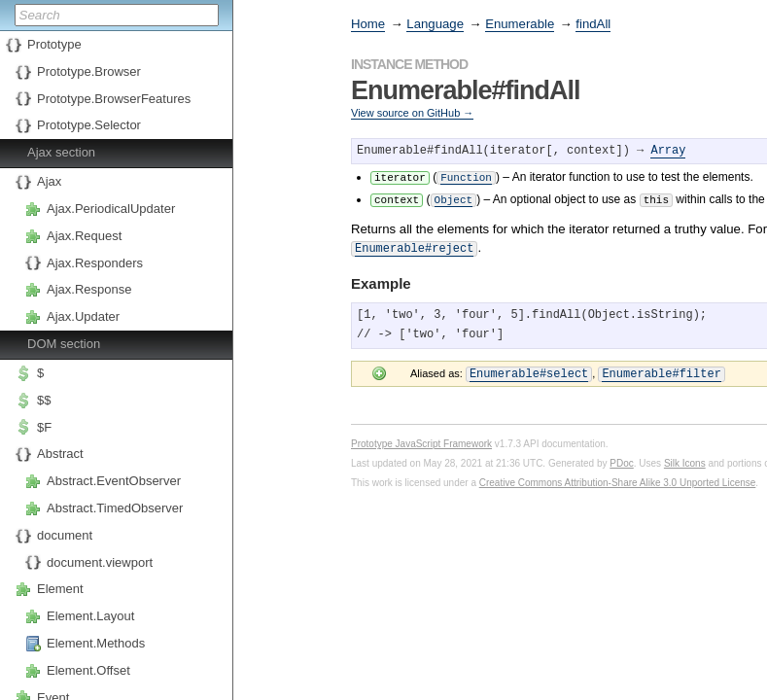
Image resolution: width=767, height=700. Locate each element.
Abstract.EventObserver (114, 481)
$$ (44, 400)
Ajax (49, 181)
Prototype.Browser (89, 71)
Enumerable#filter (661, 369)
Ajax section (61, 152)
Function (466, 176)
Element (60, 589)
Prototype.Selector (89, 125)
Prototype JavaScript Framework (421, 439)
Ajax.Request (84, 236)
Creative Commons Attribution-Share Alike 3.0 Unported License (618, 478)
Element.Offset (88, 670)
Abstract (60, 454)
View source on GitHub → (412, 113)
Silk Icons (685, 458)
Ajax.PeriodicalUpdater (111, 209)
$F (44, 427)
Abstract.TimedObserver (115, 508)
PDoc (621, 458)
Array (668, 151)
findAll (593, 24)
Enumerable (520, 24)
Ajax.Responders (95, 263)
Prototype (54, 44)
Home (368, 24)
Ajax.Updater (83, 316)
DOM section (64, 344)
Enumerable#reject (414, 245)
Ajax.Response (89, 289)
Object (454, 198)
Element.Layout (90, 616)
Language (435, 24)
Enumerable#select (529, 369)
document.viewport (100, 562)
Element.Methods (96, 643)
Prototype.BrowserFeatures (114, 99)
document (65, 535)
